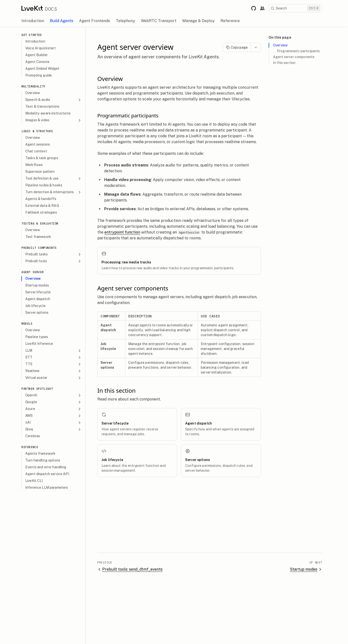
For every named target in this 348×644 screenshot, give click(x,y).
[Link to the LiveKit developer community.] (265, 8)
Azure (56, 409)
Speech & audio (56, 100)
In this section (286, 63)
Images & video (56, 120)
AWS (56, 416)
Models (29, 324)
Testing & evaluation (42, 223)
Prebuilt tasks (56, 254)
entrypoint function (124, 232)
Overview (283, 45)
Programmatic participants (301, 51)
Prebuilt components (41, 248)
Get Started (34, 35)
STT (56, 357)
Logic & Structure (39, 131)
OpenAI (56, 395)
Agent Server (35, 272)
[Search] (298, 8)
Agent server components (296, 57)
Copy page (239, 47)
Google (56, 402)
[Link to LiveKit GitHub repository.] (256, 8)
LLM (56, 351)
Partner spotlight (39, 389)
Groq (56, 429)
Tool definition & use (56, 178)
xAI (56, 422)
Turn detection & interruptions (56, 192)
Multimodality (36, 86)
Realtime (56, 371)
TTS (56, 364)
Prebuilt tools (56, 261)
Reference (32, 447)
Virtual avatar (56, 378)
